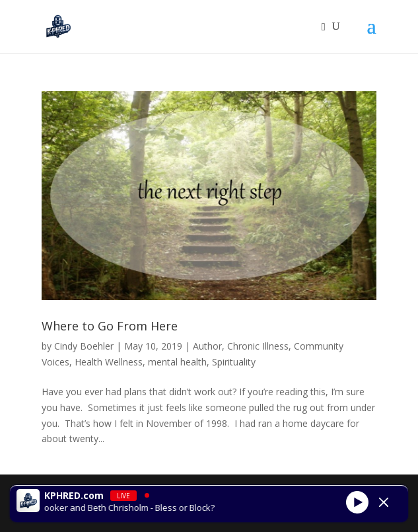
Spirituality (234, 362)
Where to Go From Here (110, 326)
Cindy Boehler (84, 346)
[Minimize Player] (384, 502)
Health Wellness (109, 362)
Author (207, 346)
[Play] (357, 502)
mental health (177, 362)
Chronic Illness (258, 346)
